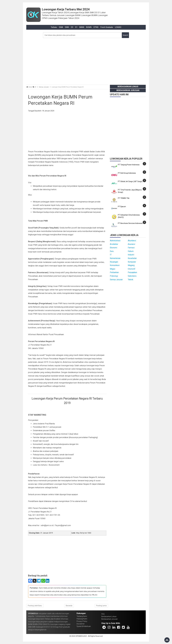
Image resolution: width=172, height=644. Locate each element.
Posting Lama (101, 606)
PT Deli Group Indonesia (127, 173)
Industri (131, 255)
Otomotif (132, 269)
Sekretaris (132, 276)
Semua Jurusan (116, 280)
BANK (82, 27)
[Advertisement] (86, 61)
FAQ (103, 614)
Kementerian (115, 258)
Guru (112, 251)
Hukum (131, 251)
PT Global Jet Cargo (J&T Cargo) (130, 181)
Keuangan (114, 262)
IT (111, 255)
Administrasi (115, 241)
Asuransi (131, 244)
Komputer (132, 262)
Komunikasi (115, 265)
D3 (72, 27)
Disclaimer (81, 624)
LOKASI (118, 27)
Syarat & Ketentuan (84, 626)
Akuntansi (132, 241)
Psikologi (114, 276)
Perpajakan (132, 272)
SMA (61, 27)
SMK (67, 27)
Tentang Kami (82, 616)
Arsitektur (114, 244)
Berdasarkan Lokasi (128, 87)
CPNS (96, 27)
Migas (113, 269)
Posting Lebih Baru (35, 606)
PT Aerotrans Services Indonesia (130, 223)
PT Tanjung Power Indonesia (129, 165)
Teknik (130, 280)
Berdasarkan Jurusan (128, 90)
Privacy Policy (82, 621)
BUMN (89, 27)
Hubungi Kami (82, 619)
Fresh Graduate (107, 27)
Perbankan (114, 272)
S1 (76, 27)
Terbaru (54, 27)
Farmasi (131, 248)
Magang (131, 265)
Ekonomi (113, 248)
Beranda (69, 606)
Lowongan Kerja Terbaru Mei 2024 (66, 9)
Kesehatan (132, 258)
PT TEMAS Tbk (124, 198)
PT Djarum (122, 207)
